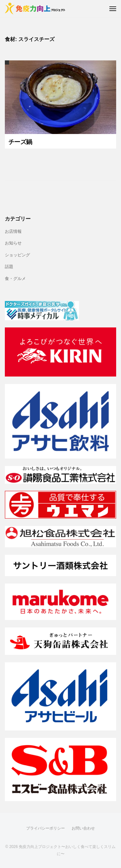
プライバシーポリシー (45, 828)
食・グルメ (15, 279)
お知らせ (13, 243)
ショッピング (17, 255)
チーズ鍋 (20, 142)
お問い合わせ (83, 828)
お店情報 (13, 232)
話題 (9, 267)
